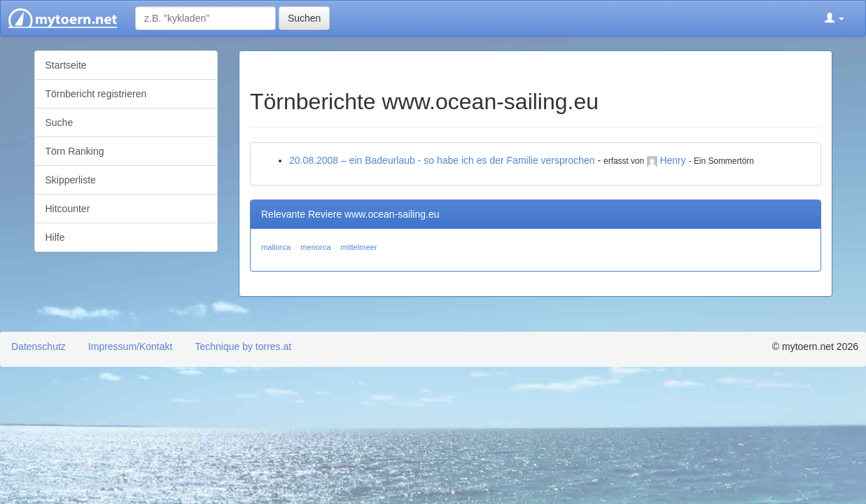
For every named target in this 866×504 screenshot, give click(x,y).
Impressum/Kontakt (131, 346)
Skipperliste (71, 180)
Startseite (66, 65)
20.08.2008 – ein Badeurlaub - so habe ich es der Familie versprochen (442, 160)
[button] (834, 18)
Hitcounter (68, 209)
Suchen (304, 18)
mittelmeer (359, 247)
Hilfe (55, 237)
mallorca (276, 247)
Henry (672, 160)
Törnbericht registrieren (96, 94)
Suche (60, 122)
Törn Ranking (75, 151)
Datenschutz (39, 346)
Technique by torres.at (243, 346)
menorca (316, 247)
